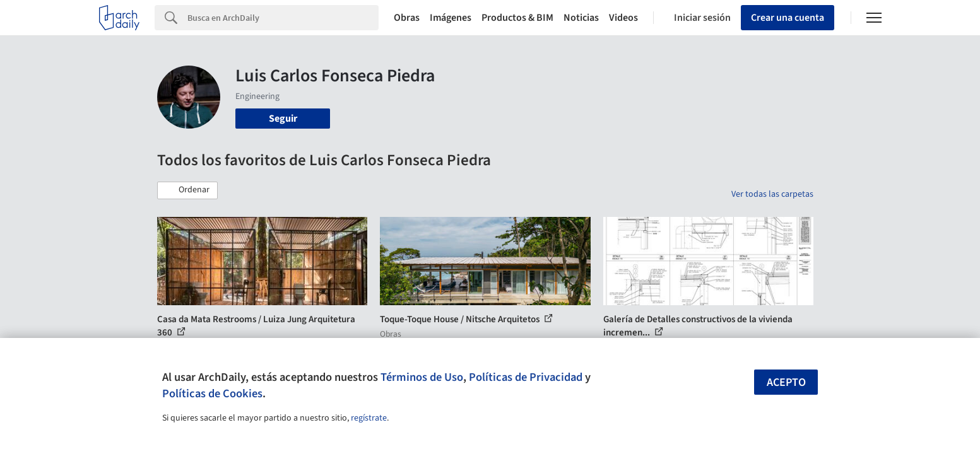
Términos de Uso (422, 377)
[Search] (283, 18)
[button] (187, 190)
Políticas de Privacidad (526, 377)
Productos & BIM (517, 18)
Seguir (283, 119)
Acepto (786, 382)
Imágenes (451, 18)
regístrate (369, 418)
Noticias (581, 18)
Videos (623, 18)
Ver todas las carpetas (772, 194)
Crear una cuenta (788, 18)
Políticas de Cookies (212, 393)
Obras (407, 18)
